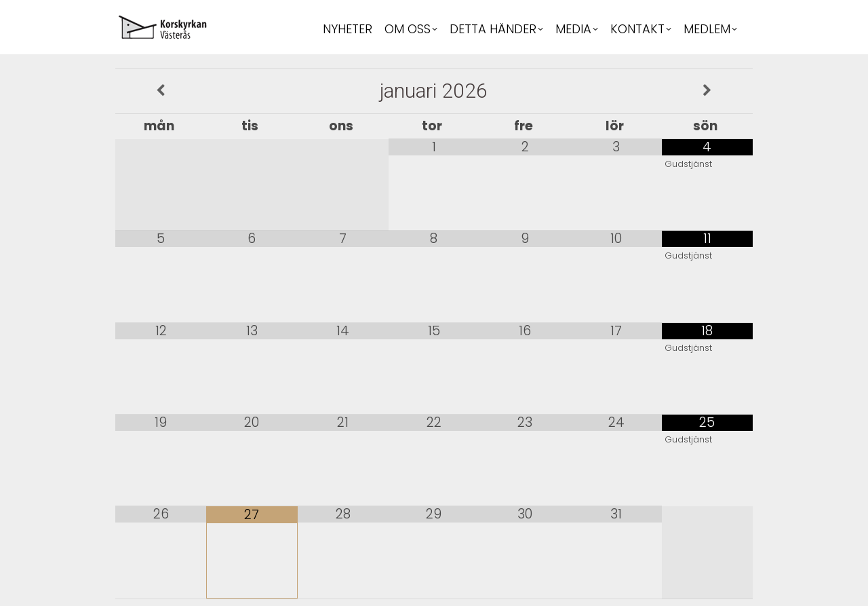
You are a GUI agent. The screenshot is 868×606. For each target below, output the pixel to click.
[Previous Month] (161, 91)
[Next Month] (707, 91)
